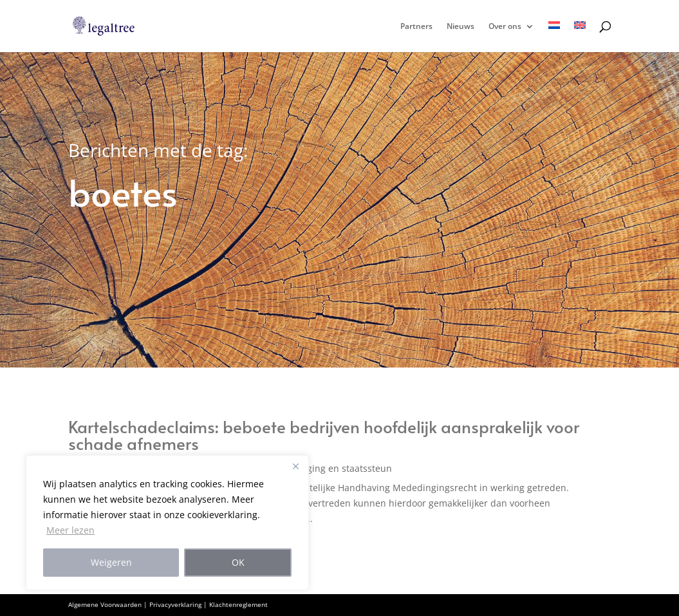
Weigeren (111, 562)
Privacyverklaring (175, 604)
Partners (416, 27)
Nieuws (460, 27)
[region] (167, 523)
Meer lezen (70, 530)
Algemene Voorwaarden (105, 604)
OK (238, 562)
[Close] (295, 466)
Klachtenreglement (238, 604)
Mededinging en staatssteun (330, 468)
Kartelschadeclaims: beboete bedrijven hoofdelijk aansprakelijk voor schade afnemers (324, 434)
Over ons (505, 27)
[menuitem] (554, 37)
